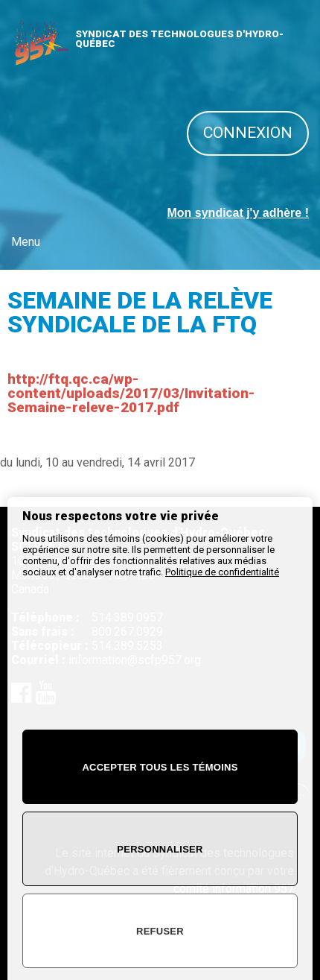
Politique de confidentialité (222, 572)
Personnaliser (160, 849)
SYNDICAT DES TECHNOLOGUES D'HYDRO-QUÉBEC (179, 39)
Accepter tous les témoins (160, 767)
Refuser (160, 931)
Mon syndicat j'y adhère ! (238, 213)
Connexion (248, 133)
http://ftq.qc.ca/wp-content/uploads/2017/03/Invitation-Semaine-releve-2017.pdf (131, 393)
